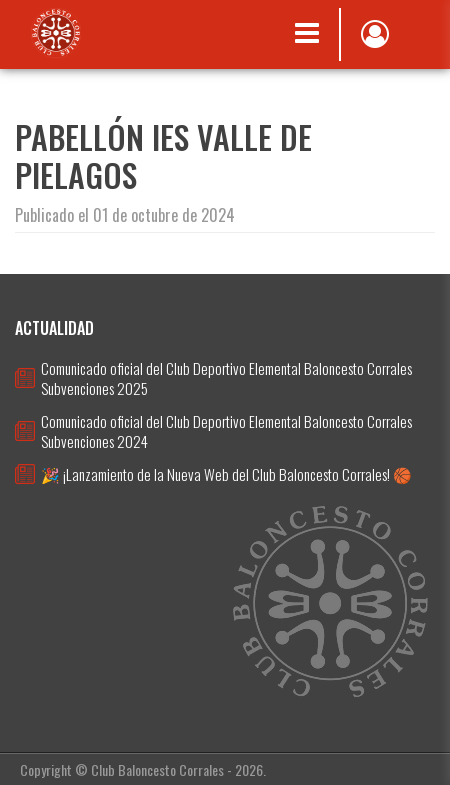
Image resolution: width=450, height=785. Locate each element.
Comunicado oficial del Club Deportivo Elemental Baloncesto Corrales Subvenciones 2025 (226, 378)
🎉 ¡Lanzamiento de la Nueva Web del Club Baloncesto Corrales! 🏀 (226, 474)
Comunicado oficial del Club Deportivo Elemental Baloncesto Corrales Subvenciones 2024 (226, 431)
